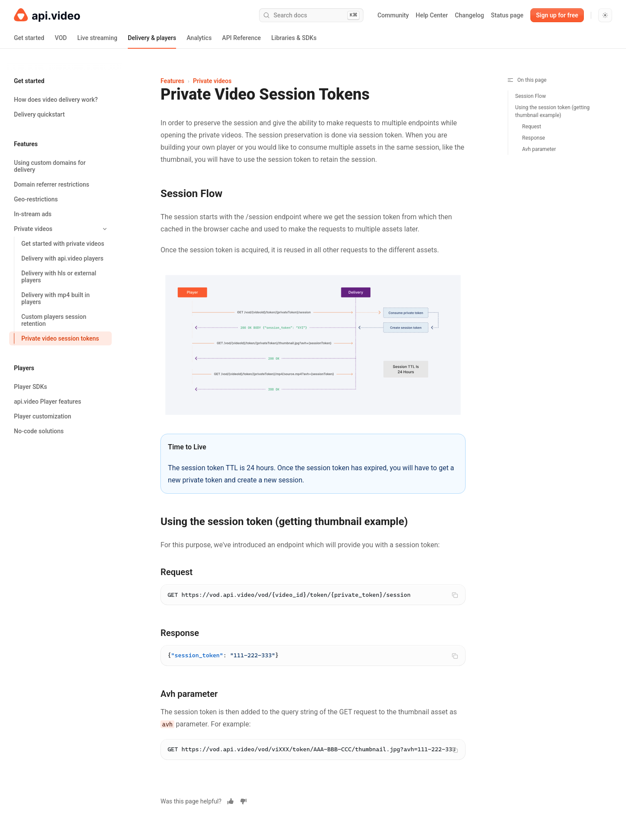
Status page (507, 15)
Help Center (432, 15)
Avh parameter (539, 149)
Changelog (469, 15)
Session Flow (531, 96)
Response (534, 138)
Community (393, 15)
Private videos (212, 81)
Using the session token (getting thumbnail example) (552, 111)
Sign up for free (557, 15)
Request (532, 127)
